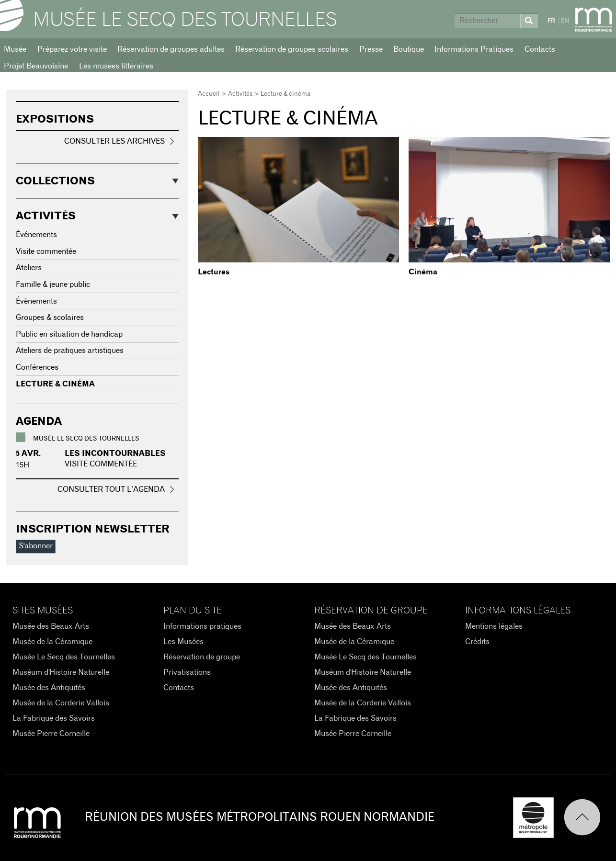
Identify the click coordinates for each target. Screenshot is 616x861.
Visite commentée (46, 251)
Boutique (409, 49)
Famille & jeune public (53, 284)
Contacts (540, 49)
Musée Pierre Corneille (51, 734)
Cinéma (423, 272)
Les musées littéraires (116, 66)
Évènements (36, 301)
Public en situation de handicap (69, 334)
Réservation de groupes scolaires (292, 49)
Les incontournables (115, 453)
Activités (240, 94)
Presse (371, 49)
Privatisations (187, 672)
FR (551, 21)
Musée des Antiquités (49, 688)
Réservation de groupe (202, 657)
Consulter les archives (114, 141)
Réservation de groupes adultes (171, 49)
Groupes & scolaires (50, 317)
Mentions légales (494, 626)
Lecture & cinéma (55, 384)
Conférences (37, 367)
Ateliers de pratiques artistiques (70, 351)
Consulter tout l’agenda (111, 489)
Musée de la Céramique (52, 642)
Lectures (214, 272)
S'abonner (36, 546)
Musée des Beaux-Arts (51, 626)
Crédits (477, 642)
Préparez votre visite (72, 49)
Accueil (209, 94)
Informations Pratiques (474, 49)
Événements (36, 235)
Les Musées (183, 642)
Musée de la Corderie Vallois (61, 703)
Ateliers (29, 268)
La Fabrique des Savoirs (54, 718)
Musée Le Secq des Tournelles (185, 20)
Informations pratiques (202, 626)
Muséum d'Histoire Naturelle (61, 672)
